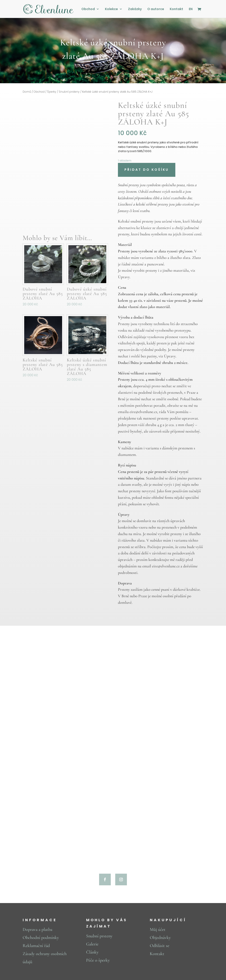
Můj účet (158, 930)
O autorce (156, 9)
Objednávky (160, 938)
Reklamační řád (36, 946)
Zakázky (135, 9)
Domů (27, 92)
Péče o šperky (98, 960)
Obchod (88, 9)
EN (191, 9)
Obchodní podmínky (41, 938)
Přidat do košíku (147, 170)
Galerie (92, 944)
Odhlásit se (160, 946)
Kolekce (111, 9)
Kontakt (176, 9)
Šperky (52, 92)
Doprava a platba (37, 930)
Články (92, 952)
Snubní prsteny (69, 92)
